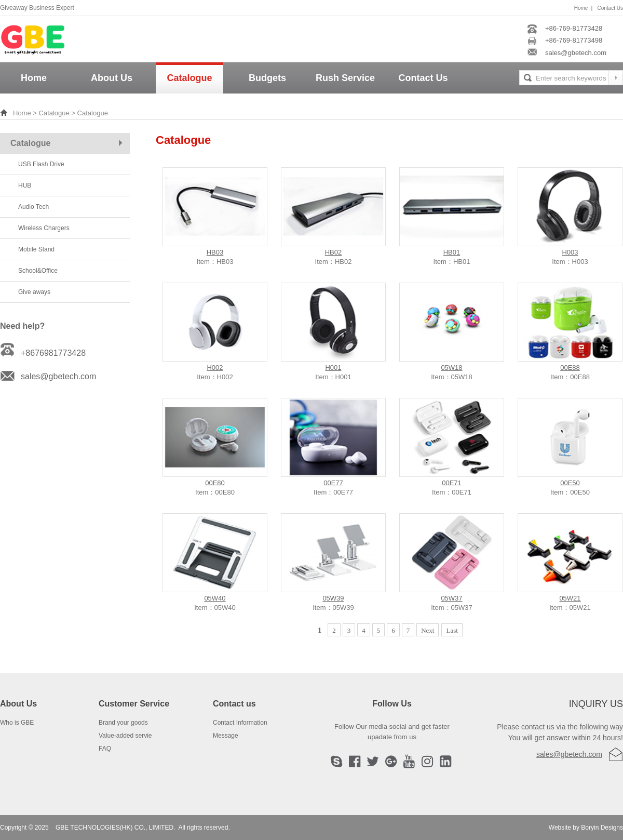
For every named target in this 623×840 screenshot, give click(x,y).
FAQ (105, 749)
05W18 (451, 368)
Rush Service (345, 78)
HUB (25, 185)
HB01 (452, 252)
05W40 (215, 598)
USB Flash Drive (41, 164)
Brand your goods (123, 723)
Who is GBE (17, 723)
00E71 (452, 483)
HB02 (334, 252)
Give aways (34, 292)
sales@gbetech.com (569, 754)
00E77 (333, 483)
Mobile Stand (36, 249)
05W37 (451, 598)
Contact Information (240, 723)
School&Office (38, 271)
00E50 (570, 483)
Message (226, 736)
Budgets (267, 78)
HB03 (215, 252)
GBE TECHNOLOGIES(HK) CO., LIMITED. (115, 828)
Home (581, 8)
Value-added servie (125, 736)
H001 (333, 368)
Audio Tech (33, 207)
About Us (112, 78)
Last (452, 630)
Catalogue (189, 78)
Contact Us (610, 8)
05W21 (570, 598)
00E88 (570, 368)
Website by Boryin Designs (586, 828)
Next (428, 630)
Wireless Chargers (44, 228)
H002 (215, 368)
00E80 (215, 483)
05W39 (333, 598)
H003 (570, 252)
